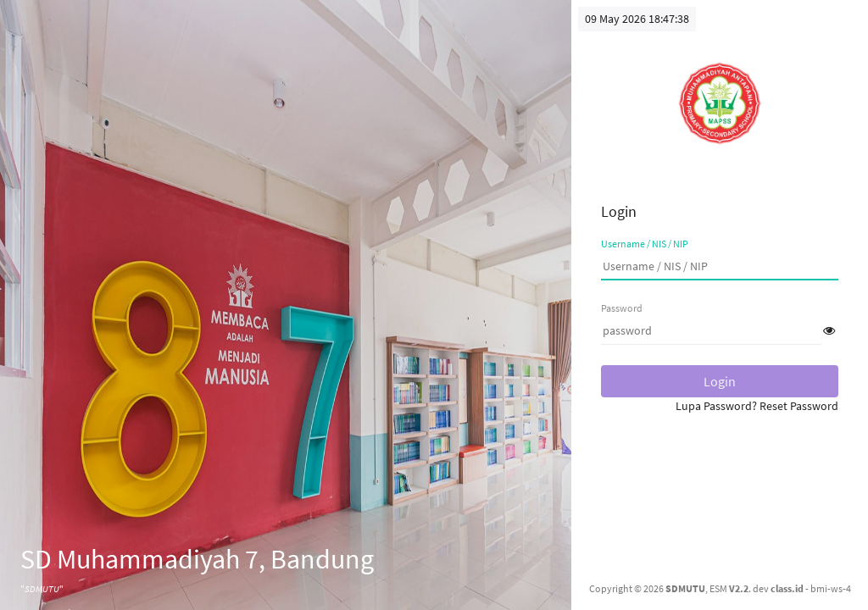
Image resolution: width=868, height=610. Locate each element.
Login (720, 381)
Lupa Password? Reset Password (757, 406)
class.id (787, 588)
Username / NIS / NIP (645, 244)
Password (622, 308)
